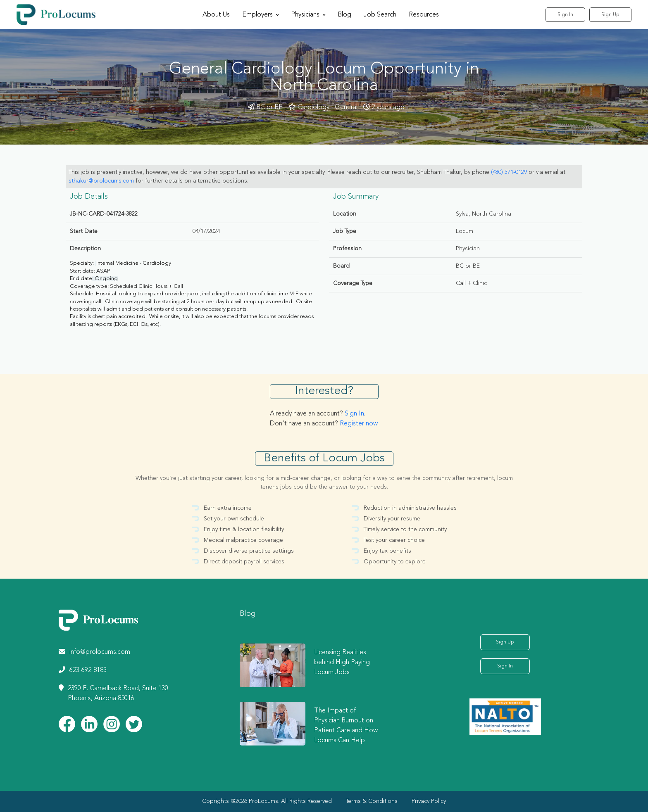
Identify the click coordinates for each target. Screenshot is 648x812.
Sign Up (610, 15)
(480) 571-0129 (509, 172)
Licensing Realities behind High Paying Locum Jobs (342, 662)
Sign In (565, 15)
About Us (216, 15)
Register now (359, 424)
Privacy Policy (429, 801)
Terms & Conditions (372, 801)
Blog (344, 15)
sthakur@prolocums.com (101, 181)
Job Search (380, 15)
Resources (424, 15)
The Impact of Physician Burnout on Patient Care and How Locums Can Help (346, 726)
